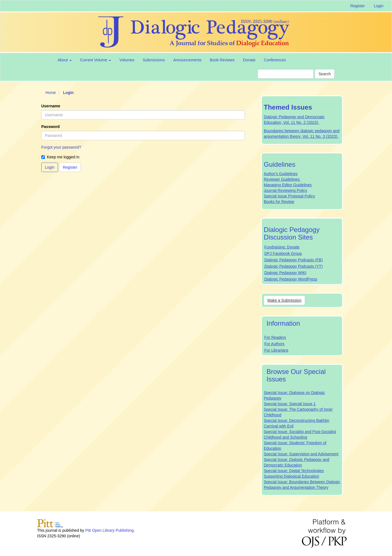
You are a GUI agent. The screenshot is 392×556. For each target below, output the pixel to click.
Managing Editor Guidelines (288, 185)
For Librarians (276, 350)
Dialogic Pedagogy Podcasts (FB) (293, 260)
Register (358, 6)
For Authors (274, 344)
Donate (249, 60)
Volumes (127, 60)
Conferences (275, 60)
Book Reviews (222, 60)
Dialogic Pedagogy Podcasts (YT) (293, 266)
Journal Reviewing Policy (285, 190)
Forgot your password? (61, 147)
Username (51, 106)
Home (51, 93)
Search (325, 74)
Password (50, 127)
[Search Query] (286, 74)
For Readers (275, 337)
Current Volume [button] (95, 60)
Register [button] (70, 167)
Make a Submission (284, 300)
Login (379, 6)
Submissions (154, 60)
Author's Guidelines (281, 174)
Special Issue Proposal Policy (289, 196)
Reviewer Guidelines (282, 179)
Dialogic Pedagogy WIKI (285, 273)
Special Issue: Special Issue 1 (290, 404)
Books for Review (279, 202)
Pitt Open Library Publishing (110, 530)
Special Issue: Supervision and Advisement (301, 454)
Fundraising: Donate (282, 247)
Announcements (187, 60)
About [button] (65, 60)
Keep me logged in (60, 157)
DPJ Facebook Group (283, 253)
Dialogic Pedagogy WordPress (291, 279)
